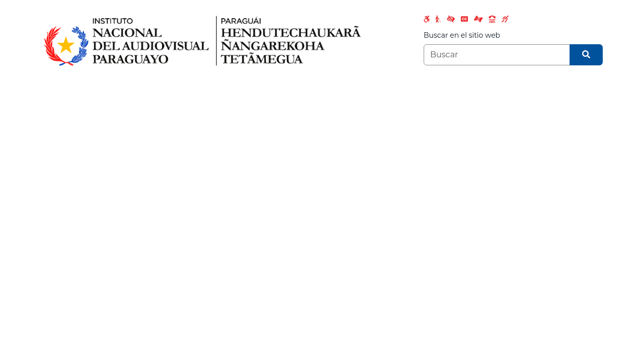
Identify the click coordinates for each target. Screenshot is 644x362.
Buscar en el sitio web (462, 35)
